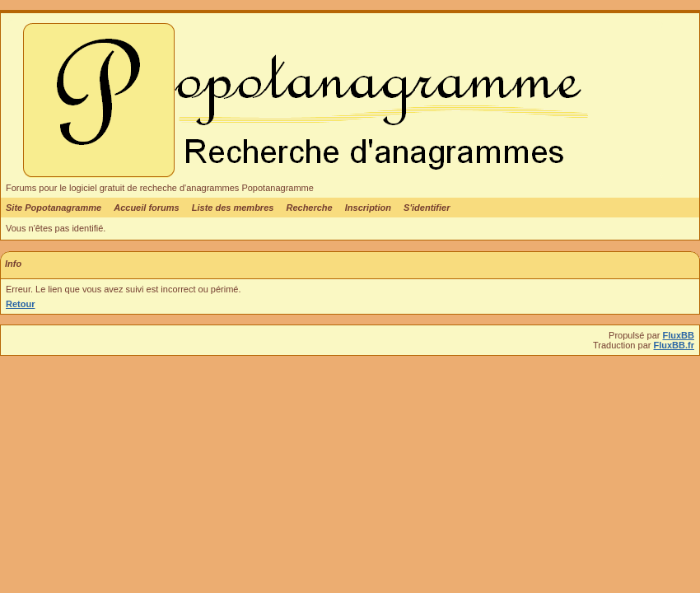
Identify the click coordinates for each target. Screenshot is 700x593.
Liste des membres (233, 208)
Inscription (368, 208)
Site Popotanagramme (54, 208)
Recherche (309, 208)
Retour (20, 304)
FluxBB (679, 335)
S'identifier (427, 208)
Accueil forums (146, 208)
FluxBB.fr (674, 345)
